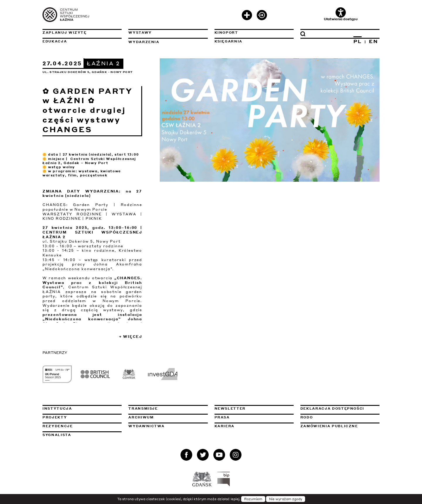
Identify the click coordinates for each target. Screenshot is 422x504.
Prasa (222, 417)
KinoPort (226, 33)
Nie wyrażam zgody (286, 499)
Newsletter (230, 408)
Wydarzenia (144, 42)
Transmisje (168, 408)
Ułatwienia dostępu (341, 14)
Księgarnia (229, 41)
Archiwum (141, 417)
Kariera (225, 426)
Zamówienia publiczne (340, 426)
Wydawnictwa (146, 426)
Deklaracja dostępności (332, 408)
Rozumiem (253, 499)
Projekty (55, 417)
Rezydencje (58, 426)
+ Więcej (131, 337)
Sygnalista (57, 435)
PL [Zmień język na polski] (358, 41)
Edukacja (55, 41)
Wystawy (140, 33)
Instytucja (57, 408)
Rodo (307, 417)
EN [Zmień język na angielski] (373, 41)
